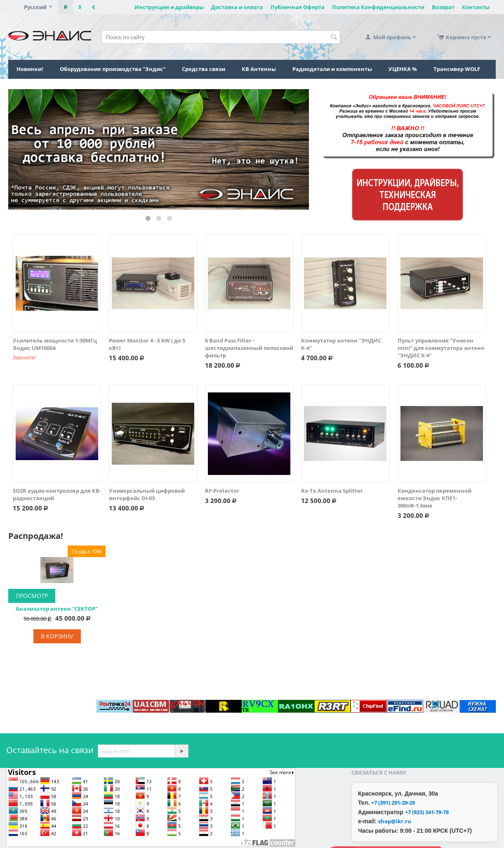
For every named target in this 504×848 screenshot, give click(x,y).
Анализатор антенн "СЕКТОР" (57, 609)
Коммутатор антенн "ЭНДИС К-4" (341, 344)
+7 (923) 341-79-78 (427, 812)
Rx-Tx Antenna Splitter (332, 491)
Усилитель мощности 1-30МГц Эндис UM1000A (55, 344)
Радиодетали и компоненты (332, 69)
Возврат (443, 7)
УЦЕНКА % (403, 69)
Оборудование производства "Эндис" (113, 69)
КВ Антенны (259, 69)
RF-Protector (222, 491)
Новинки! (30, 69)
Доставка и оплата (237, 7)
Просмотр (32, 596)
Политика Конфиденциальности (378, 7)
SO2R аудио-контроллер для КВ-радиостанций (57, 494)
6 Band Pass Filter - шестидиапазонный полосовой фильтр (249, 348)
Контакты (476, 7)
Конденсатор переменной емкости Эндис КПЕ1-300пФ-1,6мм (435, 498)
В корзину (57, 636)
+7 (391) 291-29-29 (393, 803)
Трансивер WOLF (457, 69)
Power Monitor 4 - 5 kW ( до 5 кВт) (147, 344)
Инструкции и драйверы (169, 7)
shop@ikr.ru (395, 821)
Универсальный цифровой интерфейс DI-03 (147, 494)
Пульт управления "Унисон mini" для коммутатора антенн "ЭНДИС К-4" (441, 348)
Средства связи (204, 69)
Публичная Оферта (298, 7)
